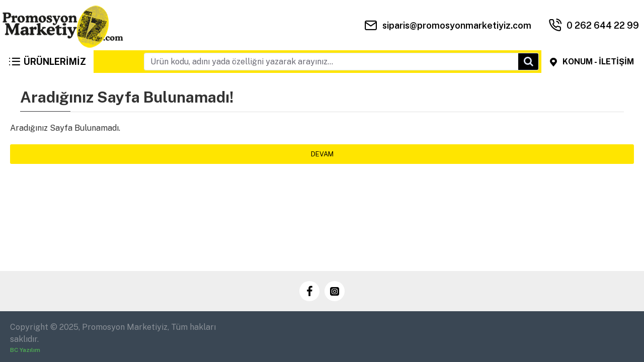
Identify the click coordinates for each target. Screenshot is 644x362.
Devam (322, 154)
